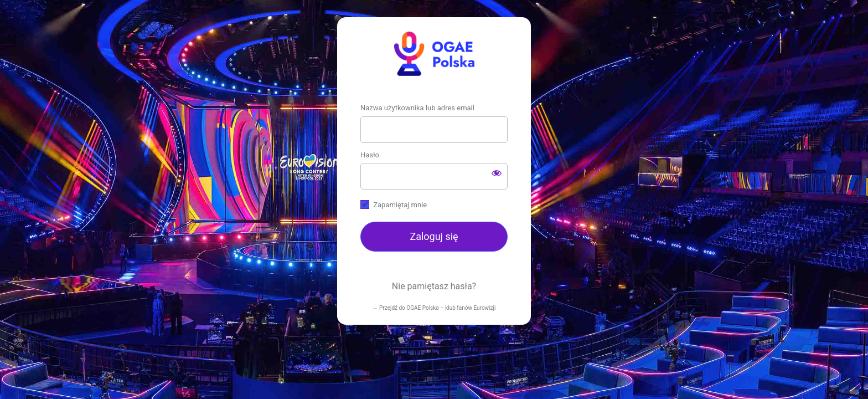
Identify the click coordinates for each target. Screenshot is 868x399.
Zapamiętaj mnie (400, 205)
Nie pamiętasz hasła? (434, 286)
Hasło (370, 155)
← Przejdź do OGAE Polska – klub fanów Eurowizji (434, 308)
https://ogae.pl (434, 54)
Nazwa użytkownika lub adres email (417, 108)
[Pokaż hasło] (497, 173)
